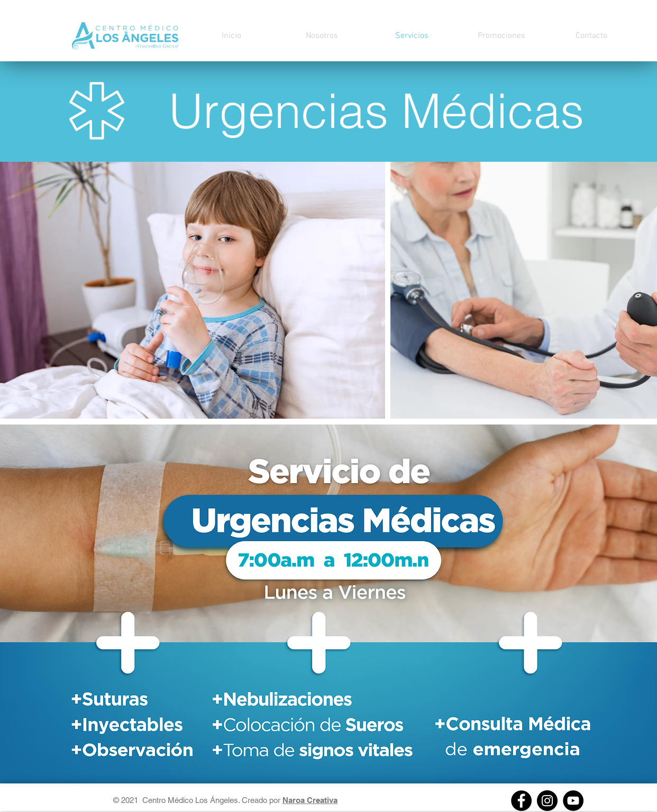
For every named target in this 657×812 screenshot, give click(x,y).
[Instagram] (547, 801)
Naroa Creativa (310, 800)
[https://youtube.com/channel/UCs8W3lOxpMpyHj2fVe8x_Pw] (573, 801)
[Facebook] (521, 801)
